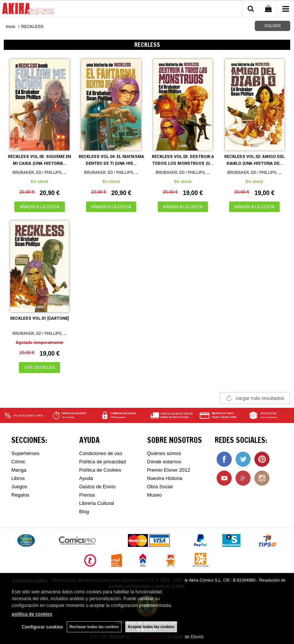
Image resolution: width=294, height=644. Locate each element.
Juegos (19, 487)
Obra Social (160, 487)
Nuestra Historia (165, 478)
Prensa (87, 495)
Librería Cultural (97, 503)
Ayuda (86, 478)
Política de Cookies (100, 470)
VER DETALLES (39, 367)
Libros (18, 478)
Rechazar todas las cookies (94, 627)
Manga (19, 470)
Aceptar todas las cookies (151, 627)
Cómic (18, 462)
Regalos (20, 495)
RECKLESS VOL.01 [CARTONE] (39, 318)
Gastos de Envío (97, 487)
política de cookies (32, 614)
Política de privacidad (103, 462)
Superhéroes (25, 453)
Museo (155, 495)
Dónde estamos (164, 462)
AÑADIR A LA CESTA (40, 207)
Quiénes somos (164, 453)
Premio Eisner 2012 (169, 470)
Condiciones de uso (101, 453)
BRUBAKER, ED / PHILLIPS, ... (40, 173)
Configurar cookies (42, 627)
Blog (84, 512)
